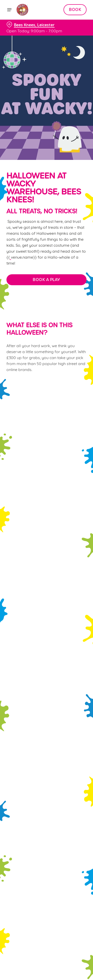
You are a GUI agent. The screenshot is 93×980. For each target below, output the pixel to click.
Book (75, 10)
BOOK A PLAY (46, 280)
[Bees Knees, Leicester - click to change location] (31, 25)
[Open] (9, 10)
